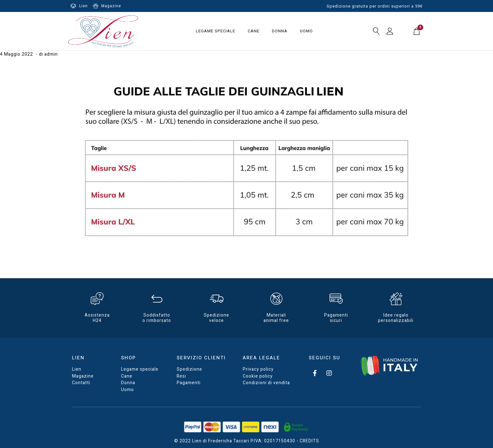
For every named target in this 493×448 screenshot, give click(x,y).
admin (51, 54)
